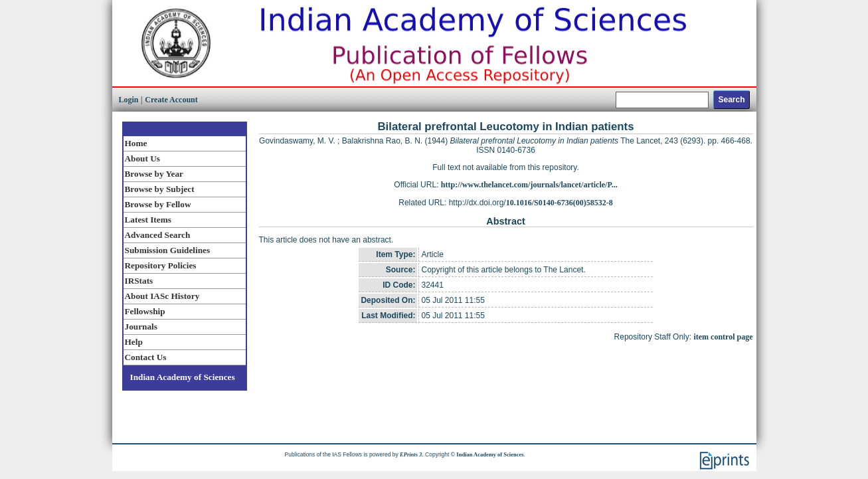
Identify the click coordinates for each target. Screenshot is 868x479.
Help (134, 342)
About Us (142, 158)
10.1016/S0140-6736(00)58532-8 (560, 203)
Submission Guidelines (168, 250)
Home (136, 143)
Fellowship (145, 311)
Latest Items (148, 220)
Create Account (171, 100)
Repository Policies (161, 265)
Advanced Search (158, 235)
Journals (141, 327)
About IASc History (162, 296)
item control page (723, 337)
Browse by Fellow (158, 204)
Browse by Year (154, 174)
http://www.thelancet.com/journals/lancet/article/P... (529, 185)
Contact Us (146, 357)
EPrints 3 (411, 454)
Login (129, 100)
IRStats (139, 281)
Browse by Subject (160, 189)
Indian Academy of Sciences (183, 377)
